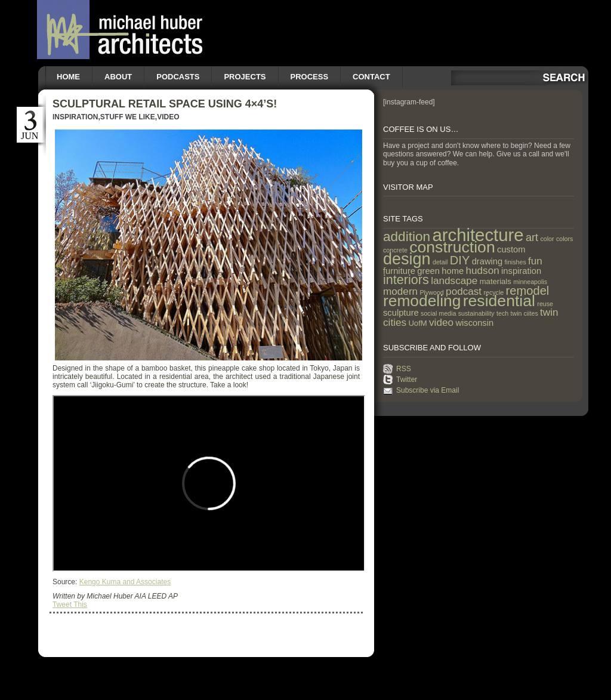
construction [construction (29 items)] (452, 247)
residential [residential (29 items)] (499, 301)
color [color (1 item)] (547, 239)
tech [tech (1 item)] (502, 313)
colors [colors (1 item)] (564, 239)
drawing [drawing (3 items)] (487, 261)
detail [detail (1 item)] (440, 262)
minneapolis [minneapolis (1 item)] (530, 282)
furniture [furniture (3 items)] (399, 271)
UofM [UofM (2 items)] (417, 323)
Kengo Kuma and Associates (125, 582)
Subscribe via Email (428, 390)
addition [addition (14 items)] (407, 237)
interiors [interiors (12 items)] (406, 280)
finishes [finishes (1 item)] (516, 262)
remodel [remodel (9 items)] (528, 291)
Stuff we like (128, 117)
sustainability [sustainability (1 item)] (476, 313)
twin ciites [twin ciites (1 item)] (524, 313)
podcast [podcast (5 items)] (464, 291)
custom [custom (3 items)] (511, 249)
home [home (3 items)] (453, 271)
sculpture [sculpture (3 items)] (401, 313)
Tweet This (70, 605)
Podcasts (178, 77)
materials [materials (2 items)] (496, 281)
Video (168, 117)
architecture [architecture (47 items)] (478, 235)
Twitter (407, 380)
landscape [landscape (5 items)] (454, 280)
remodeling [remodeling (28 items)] (422, 301)
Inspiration (75, 117)
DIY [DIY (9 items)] (460, 260)
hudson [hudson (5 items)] (483, 270)
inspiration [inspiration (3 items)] (521, 271)
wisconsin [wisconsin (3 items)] (474, 323)
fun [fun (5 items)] (535, 261)
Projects (245, 77)
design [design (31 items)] (407, 259)
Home (68, 77)
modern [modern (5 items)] (400, 291)
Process (310, 77)
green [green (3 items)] (428, 271)
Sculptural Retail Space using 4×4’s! (165, 104)
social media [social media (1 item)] (438, 313)
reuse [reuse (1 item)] (545, 304)
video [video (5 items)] (441, 322)
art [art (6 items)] (532, 238)
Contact (371, 77)
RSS (404, 369)
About (118, 77)
